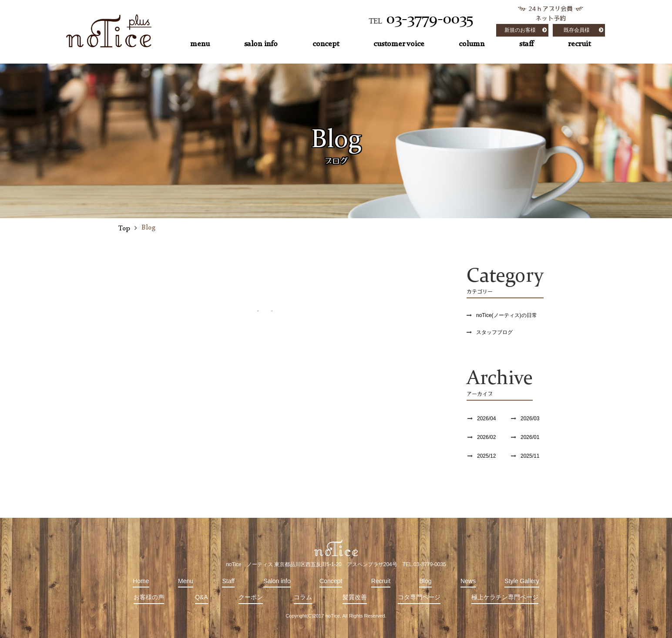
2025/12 (486, 456)
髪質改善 (355, 597)
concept (326, 44)
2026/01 (530, 437)
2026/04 (486, 419)
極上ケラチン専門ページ (505, 597)
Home (141, 581)
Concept (331, 581)
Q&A (202, 597)
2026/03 (530, 419)
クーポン (251, 597)
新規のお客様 (520, 30)
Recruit (381, 581)
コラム (303, 597)
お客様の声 (149, 597)
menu (200, 44)
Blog (425, 581)
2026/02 (486, 437)
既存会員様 (577, 30)
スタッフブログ (494, 332)
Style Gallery (522, 581)
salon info (261, 44)
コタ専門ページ (419, 597)
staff (526, 44)
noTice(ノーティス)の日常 (507, 315)
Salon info (277, 581)
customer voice (399, 44)
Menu (186, 581)
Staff (228, 581)
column (472, 44)
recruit (579, 44)
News (468, 581)
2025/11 (530, 456)
